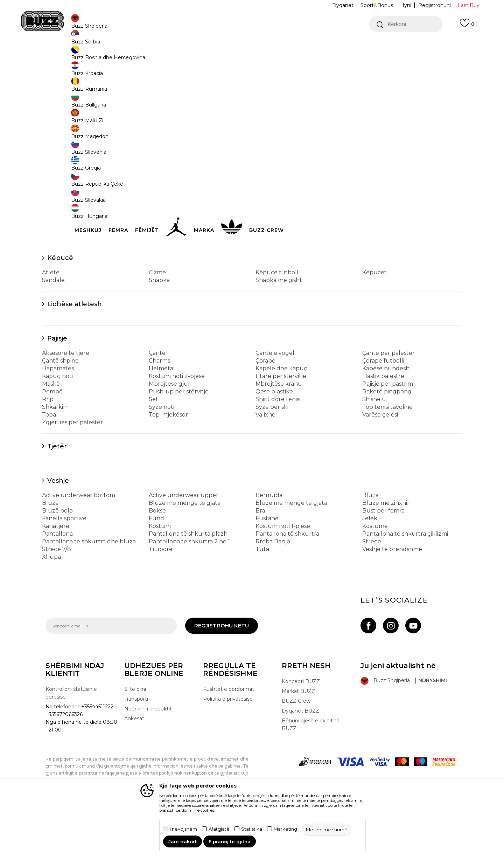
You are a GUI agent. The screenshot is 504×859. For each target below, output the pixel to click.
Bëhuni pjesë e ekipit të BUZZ (311, 776)
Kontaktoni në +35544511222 (212, 45)
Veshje (58, 532)
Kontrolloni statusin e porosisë (71, 745)
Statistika (252, 829)
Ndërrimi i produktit (148, 761)
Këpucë (60, 310)
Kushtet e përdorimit (229, 741)
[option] (252, 45)
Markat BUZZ (298, 743)
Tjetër (57, 498)
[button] (406, 24)
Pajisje (57, 390)
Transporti (136, 751)
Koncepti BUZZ (301, 733)
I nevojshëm (183, 829)
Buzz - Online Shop (65, 56)
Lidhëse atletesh (75, 356)
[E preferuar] (467, 26)
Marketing (285, 829)
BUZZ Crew (296, 753)
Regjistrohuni (435, 5)
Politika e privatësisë (228, 751)
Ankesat (134, 770)
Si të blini (135, 741)
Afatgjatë (219, 829)
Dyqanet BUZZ (300, 763)
